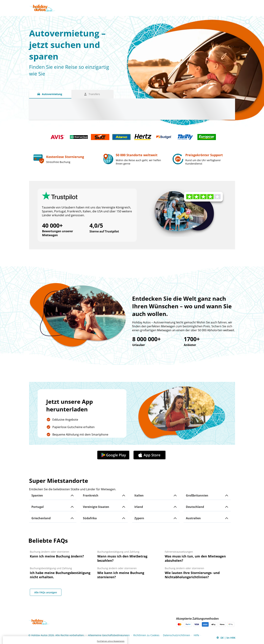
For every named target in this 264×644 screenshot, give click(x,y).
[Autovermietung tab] (50, 94)
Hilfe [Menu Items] (196, 635)
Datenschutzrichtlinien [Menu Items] (177, 635)
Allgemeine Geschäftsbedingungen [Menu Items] (109, 635)
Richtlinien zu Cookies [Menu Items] (146, 635)
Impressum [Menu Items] (48, 640)
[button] (53, 495)
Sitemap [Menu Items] (33, 640)
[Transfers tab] (92, 94)
